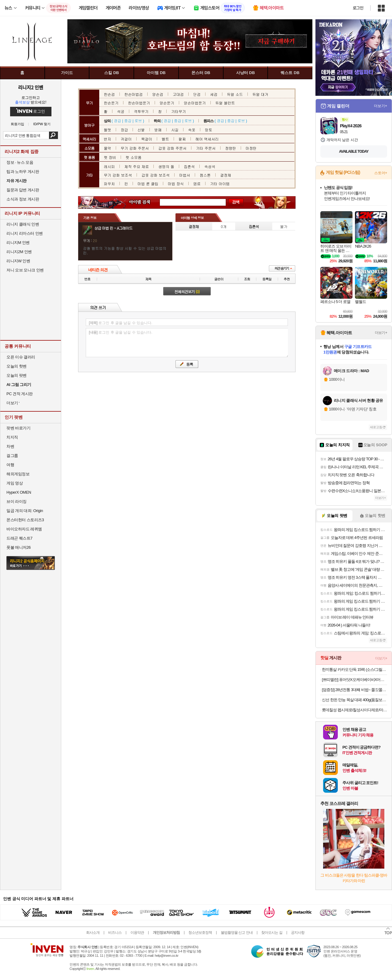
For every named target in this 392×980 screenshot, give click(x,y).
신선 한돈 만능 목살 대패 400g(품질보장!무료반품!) (354, 700)
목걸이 (147, 139)
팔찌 (182, 139)
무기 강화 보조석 (118, 175)
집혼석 (189, 166)
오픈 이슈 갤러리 (21, 357)
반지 (107, 139)
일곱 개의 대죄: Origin (25, 511)
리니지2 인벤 (31, 87)
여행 (10, 465)
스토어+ (381, 173)
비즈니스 (115, 933)
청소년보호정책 (200, 933)
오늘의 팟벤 (17, 375)
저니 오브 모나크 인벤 (25, 270)
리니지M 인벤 (18, 243)
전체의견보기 (187, 292)
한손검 (109, 94)
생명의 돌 (166, 166)
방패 (158, 130)
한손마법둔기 (139, 103)
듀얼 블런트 (225, 103)
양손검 (158, 94)
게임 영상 (15, 483)
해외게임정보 (18, 474)
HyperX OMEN (19, 492)
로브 (138, 120)
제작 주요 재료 (137, 166)
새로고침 (376, 427)
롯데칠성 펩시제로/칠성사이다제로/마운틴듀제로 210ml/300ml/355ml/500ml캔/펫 (354, 710)
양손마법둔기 (195, 103)
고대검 (178, 94)
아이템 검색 (145, 202)
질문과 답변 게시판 (23, 190)
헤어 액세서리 (207, 139)
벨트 (165, 139)
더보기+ (381, 106)
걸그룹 (12, 456)
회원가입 (17, 124)
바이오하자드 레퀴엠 (24, 529)
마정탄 (251, 148)
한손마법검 (134, 94)
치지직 (12, 437)
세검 (214, 94)
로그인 (358, 8)
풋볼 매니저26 (19, 547)
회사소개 (93, 933)
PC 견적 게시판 (20, 394)
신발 (141, 130)
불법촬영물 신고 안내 (237, 933)
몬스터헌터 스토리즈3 (25, 520)
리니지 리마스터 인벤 (25, 233)
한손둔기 (111, 103)
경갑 (118, 120)
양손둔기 (167, 103)
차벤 (10, 446)
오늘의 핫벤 (17, 366)
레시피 (109, 166)
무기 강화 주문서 (135, 148)
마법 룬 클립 (148, 183)
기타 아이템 (220, 183)
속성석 (210, 166)
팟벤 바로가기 (18, 428)
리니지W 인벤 (18, 261)
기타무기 (179, 111)
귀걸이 (126, 139)
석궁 (121, 111)
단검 (197, 94)
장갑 (124, 130)
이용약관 (137, 933)
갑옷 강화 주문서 (172, 148)
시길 (175, 130)
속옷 (192, 130)
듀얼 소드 (235, 94)
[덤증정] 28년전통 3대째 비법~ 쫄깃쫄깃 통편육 (354, 690)
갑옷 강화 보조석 (156, 175)
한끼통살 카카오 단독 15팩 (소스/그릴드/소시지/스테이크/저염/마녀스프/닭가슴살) (354, 670)
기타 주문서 (206, 148)
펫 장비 (110, 157)
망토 (209, 130)
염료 (197, 183)
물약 (107, 148)
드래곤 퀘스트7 (19, 538)
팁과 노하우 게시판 (23, 172)
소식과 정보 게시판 (23, 199)
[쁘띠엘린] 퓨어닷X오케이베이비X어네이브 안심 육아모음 (354, 680)
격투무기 (141, 111)
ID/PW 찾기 (42, 124)
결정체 (226, 175)
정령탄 (231, 148)
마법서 (185, 175)
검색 (53, 135)
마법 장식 (176, 183)
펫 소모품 (134, 157)
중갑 (128, 120)
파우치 (109, 183)
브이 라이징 (17, 501)
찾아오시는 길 (272, 933)
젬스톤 (205, 175)
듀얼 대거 (260, 94)
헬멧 (107, 130)
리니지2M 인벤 (19, 252)
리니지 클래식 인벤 (23, 224)
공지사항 (298, 933)
